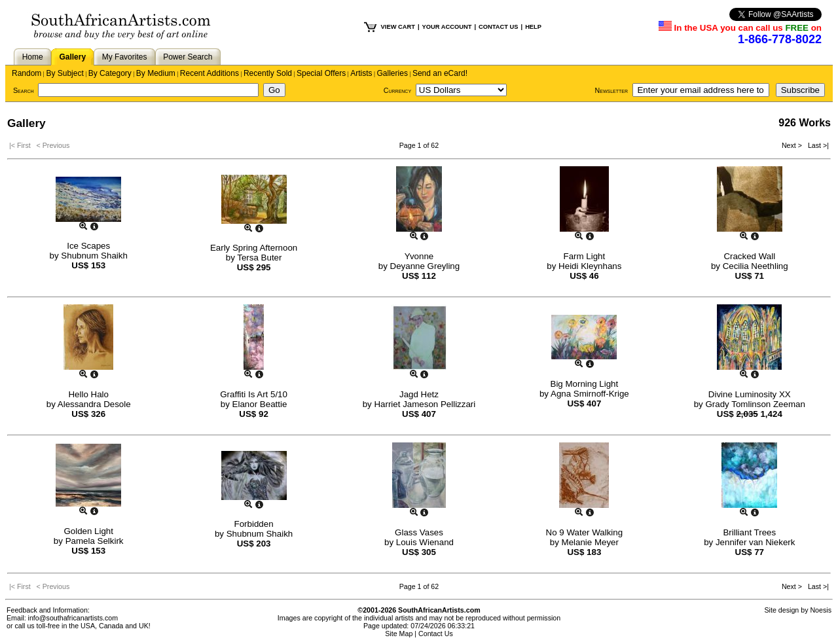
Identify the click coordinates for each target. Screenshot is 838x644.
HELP (533, 27)
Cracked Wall (749, 256)
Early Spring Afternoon (254, 248)
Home (33, 57)
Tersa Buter (259, 258)
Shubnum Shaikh (94, 256)
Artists (361, 73)
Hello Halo (88, 394)
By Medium (156, 73)
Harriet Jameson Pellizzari (425, 404)
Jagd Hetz (419, 394)
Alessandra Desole (94, 404)
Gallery (72, 57)
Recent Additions (209, 73)
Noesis (821, 610)
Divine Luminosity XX (750, 394)
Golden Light (88, 531)
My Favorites (125, 57)
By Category (110, 73)
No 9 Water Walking (585, 532)
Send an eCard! (440, 73)
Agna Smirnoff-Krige (590, 394)
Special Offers (321, 73)
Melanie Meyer (590, 542)
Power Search (188, 57)
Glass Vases (419, 532)
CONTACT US (498, 27)
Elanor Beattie (260, 404)
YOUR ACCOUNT (447, 27)
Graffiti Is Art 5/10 (254, 394)
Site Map (399, 634)
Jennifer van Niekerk (756, 542)
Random (27, 73)
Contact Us (436, 634)
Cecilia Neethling (756, 266)
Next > (793, 145)
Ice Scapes (88, 246)
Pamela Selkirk (95, 541)
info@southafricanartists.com (73, 618)
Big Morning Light (585, 384)
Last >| (816, 145)
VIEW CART (398, 27)
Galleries (392, 73)
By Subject (64, 73)
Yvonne (419, 256)
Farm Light (585, 256)
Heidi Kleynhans (590, 266)
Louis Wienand (425, 542)
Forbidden (254, 524)
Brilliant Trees (749, 532)
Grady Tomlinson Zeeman (755, 404)
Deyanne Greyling (425, 266)
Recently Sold (268, 73)
